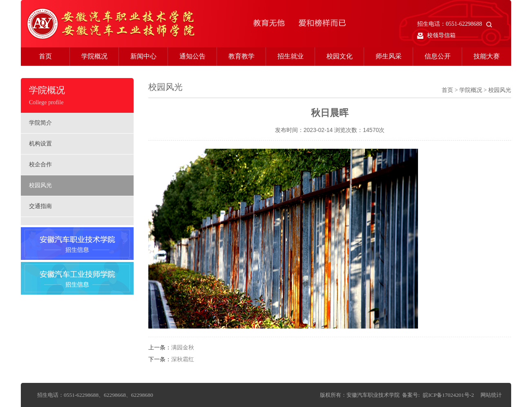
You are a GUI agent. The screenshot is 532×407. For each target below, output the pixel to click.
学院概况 (94, 56)
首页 (45, 56)
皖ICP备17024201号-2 (448, 395)
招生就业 (291, 56)
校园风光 (40, 185)
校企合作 (40, 164)
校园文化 (340, 56)
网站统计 (491, 395)
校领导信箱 (436, 36)
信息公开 (438, 56)
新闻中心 (143, 56)
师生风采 (389, 56)
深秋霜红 (183, 359)
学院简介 (40, 123)
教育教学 (241, 56)
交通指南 (40, 206)
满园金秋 (183, 348)
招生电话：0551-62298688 (455, 24)
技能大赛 (487, 56)
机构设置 (40, 144)
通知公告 (192, 56)
